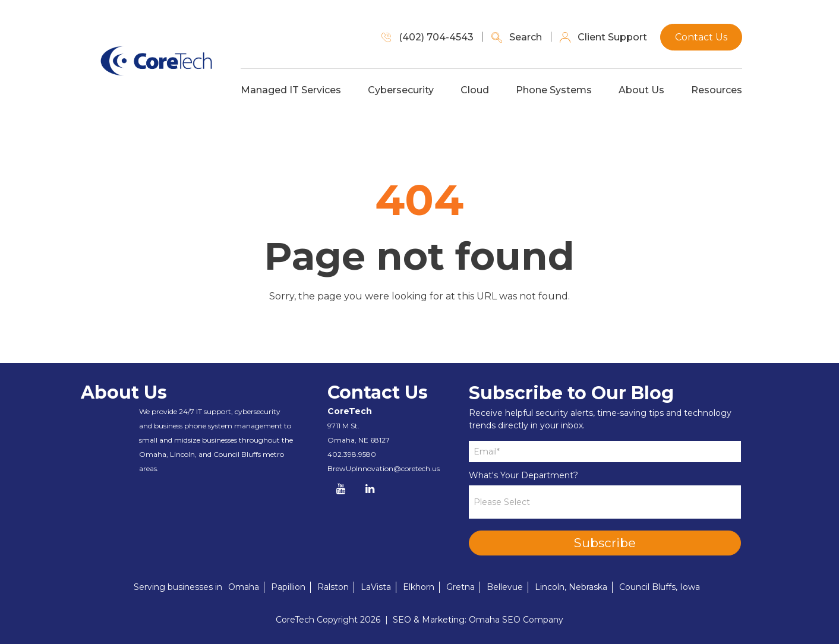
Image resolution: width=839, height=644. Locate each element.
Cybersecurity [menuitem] (417, 88)
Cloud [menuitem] (491, 88)
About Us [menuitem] (657, 88)
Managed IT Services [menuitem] (307, 88)
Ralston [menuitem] (333, 587)
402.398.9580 (352, 454)
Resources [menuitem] (733, 88)
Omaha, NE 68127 (359, 440)
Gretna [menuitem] (460, 587)
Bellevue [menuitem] (505, 587)
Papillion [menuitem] (288, 587)
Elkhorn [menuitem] (419, 587)
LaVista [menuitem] (376, 587)
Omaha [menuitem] (244, 587)
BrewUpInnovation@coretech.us (384, 468)
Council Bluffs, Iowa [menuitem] (660, 587)
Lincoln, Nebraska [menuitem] (571, 587)
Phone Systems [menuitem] (570, 88)
